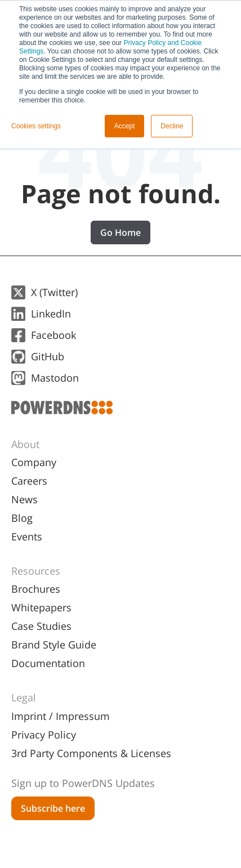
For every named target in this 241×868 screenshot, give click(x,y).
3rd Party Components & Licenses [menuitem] (91, 753)
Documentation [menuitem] (48, 663)
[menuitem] (120, 779)
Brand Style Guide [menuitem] (54, 645)
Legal (24, 697)
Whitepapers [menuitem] (41, 607)
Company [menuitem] (34, 462)
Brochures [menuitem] (36, 589)
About (25, 444)
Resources (36, 571)
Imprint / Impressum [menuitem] (61, 716)
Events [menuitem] (27, 536)
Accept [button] (125, 126)
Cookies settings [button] (36, 126)
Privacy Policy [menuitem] (44, 735)
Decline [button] (172, 126)
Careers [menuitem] (29, 481)
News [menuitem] (24, 499)
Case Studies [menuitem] (41, 626)
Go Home (120, 232)
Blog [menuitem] (22, 518)
